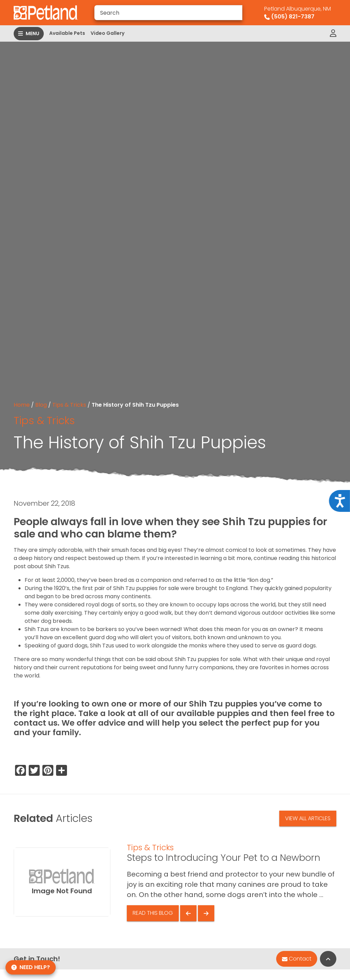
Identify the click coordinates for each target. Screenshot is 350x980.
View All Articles (308, 818)
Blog (41, 405)
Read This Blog (153, 913)
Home (22, 405)
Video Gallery (107, 33)
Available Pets (67, 33)
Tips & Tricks (69, 405)
